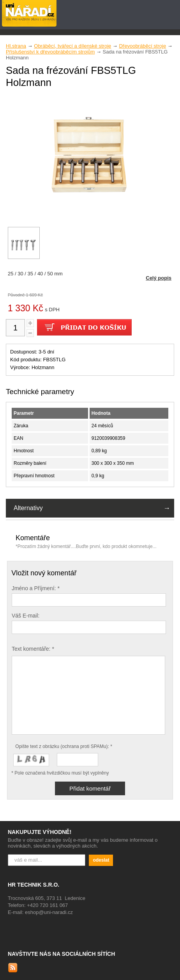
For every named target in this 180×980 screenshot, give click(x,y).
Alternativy (28, 508)
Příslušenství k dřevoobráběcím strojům (50, 52)
